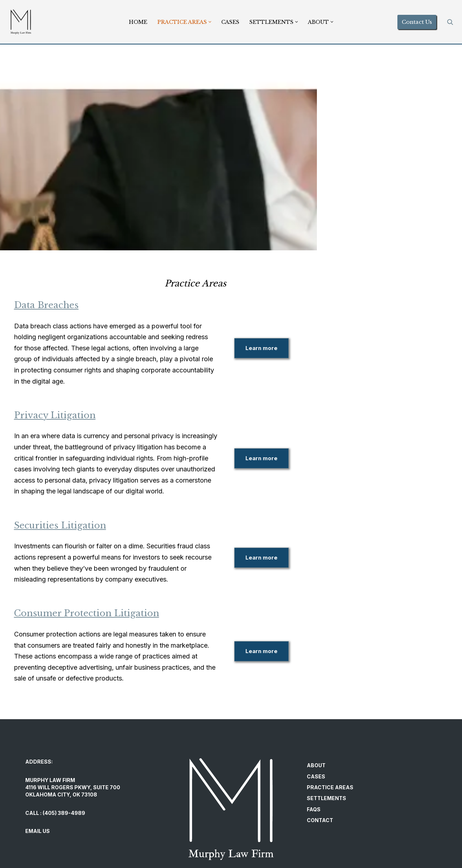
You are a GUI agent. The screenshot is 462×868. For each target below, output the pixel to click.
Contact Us (417, 22)
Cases (230, 22)
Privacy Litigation (66, 393)
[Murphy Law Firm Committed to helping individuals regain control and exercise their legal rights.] (21, 22)
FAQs (314, 754)
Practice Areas (330, 732)
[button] (210, 22)
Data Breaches (58, 305)
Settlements (326, 743)
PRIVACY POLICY (45, 840)
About (316, 710)
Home (138, 22)
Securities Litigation (71, 492)
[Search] (450, 22)
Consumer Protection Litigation (98, 569)
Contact (320, 765)
